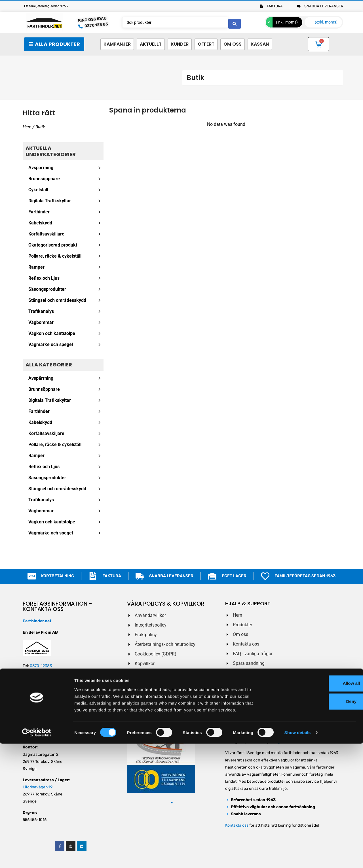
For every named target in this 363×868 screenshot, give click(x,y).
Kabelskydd (40, 223)
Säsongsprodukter (47, 289)
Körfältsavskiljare (46, 234)
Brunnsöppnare (44, 179)
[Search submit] (235, 22)
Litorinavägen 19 (38, 787)
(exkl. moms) (326, 22)
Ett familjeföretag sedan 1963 (46, 6)
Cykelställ (38, 190)
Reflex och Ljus (44, 278)
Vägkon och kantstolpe (52, 333)
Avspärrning (41, 168)
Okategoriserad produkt (53, 245)
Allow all (316, 807)
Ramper (36, 267)
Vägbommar (41, 322)
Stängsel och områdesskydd (57, 300)
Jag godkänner (249, 715)
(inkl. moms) (287, 22)
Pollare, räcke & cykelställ (55, 256)
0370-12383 (41, 666)
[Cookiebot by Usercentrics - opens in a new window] (37, 857)
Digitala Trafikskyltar (50, 201)
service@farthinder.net (44, 736)
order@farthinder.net (42, 691)
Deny (316, 826)
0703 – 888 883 (46, 673)
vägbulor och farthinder (296, 742)
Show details (298, 857)
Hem (27, 127)
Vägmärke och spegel (51, 344)
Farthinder (39, 212)
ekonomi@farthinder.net (45, 714)
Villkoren (262, 715)
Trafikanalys (41, 311)
